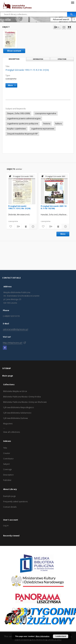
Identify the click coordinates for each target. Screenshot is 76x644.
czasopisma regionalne (46, 113)
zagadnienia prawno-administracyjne (24, 118)
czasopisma (11, 79)
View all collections (12, 432)
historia (47, 124)
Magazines (8, 424)
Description (8, 475)
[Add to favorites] (64, 27)
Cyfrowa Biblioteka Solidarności (17, 413)
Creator (7, 453)
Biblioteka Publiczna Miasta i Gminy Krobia (22, 397)
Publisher (7, 480)
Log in (6, 526)
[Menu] (72, 2)
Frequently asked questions (15, 502)
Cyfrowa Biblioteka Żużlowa (15, 418)
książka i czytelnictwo (16, 129)
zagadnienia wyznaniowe (43, 129)
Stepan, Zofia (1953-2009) (18, 113)
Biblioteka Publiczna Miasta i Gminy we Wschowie (25, 402)
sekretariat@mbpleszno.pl (15, 329)
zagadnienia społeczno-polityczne (23, 124)
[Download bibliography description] (18, 227)
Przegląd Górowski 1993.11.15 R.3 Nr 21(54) (19, 207)
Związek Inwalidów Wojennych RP (22, 134)
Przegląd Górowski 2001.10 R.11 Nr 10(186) (54, 207)
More (63, 234)
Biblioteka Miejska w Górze (15, 391)
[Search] (72, 14)
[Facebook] (5, 348)
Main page (8, 376)
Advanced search (61, 19)
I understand (61, 636)
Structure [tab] (62, 59)
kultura (59, 124)
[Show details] (33, 227)
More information (43, 636)
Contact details (10, 507)
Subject (6, 464)
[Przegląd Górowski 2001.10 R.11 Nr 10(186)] (54, 189)
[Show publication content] (26, 227)
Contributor (8, 459)
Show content (14, 51)
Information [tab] (38, 59)
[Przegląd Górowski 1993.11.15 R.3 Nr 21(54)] (22, 189)
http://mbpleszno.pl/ (13, 343)
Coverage (7, 469)
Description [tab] (14, 59)
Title (5, 448)
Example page (9, 496)
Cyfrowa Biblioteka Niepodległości (19, 407)
